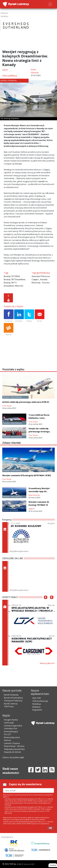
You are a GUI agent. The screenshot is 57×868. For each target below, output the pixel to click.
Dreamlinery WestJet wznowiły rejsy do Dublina (39, 491)
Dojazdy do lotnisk (12, 752)
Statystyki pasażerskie (14, 749)
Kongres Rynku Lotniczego (11, 721)
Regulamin (37, 710)
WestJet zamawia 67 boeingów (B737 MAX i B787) (27, 475)
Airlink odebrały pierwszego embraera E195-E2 (26, 402)
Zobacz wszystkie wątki (13, 757)
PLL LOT (7, 734)
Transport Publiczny (13, 701)
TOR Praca (9, 706)
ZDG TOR (37, 698)
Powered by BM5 (29, 864)
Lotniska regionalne (13, 726)
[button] (46, 602)
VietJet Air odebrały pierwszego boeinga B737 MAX (39, 432)
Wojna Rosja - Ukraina (14, 746)
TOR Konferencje (40, 701)
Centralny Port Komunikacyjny (11, 730)
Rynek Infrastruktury (13, 698)
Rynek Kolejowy (11, 695)
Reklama (36, 707)
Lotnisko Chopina (12, 743)
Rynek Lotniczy (11, 704)
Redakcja (37, 704)
